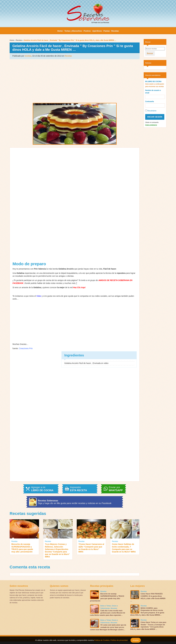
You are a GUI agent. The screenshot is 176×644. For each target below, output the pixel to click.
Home (60, 31)
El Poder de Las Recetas (88, 13)
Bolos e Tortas (106, 606)
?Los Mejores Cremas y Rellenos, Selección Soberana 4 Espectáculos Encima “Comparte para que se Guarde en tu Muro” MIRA (57, 550)
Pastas (106, 31)
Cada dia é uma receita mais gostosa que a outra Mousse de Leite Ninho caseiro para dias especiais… (108, 613)
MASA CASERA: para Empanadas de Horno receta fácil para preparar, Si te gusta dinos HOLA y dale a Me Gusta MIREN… (147, 612)
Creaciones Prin (26, 348)
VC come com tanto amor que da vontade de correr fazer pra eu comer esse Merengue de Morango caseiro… (108, 627)
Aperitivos (97, 31)
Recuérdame (151, 111)
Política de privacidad (119, 640)
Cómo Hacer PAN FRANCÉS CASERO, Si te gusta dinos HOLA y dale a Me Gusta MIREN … (148, 597)
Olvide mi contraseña (152, 122)
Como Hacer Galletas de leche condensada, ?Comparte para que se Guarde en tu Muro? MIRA (124, 548)
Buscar (150, 53)
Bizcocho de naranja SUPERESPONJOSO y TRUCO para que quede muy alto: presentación (22, 548)
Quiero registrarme (151, 125)
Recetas (115, 31)
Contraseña (150, 102)
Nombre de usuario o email (153, 92)
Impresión (79, 489)
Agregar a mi (42, 489)
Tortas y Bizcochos (73, 31)
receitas (28, 56)
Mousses (114, 608)
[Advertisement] (75, 81)
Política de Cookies (102, 640)
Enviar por (116, 489)
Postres (87, 31)
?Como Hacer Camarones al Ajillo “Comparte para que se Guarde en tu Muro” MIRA (91, 548)
